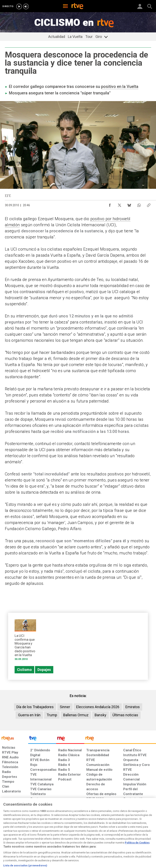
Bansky (100, 715)
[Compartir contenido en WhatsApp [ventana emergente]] (139, 204)
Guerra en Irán (29, 715)
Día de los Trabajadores (35, 707)
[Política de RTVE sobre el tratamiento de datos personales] (25, 835)
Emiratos (133, 707)
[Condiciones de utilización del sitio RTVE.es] (6, 835)
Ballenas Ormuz (76, 715)
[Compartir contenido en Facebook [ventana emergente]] (110, 204)
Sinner (65, 707)
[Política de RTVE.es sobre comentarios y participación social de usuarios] (142, 835)
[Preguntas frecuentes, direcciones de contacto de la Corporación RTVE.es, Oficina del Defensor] (122, 833)
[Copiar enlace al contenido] (149, 204)
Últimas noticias (125, 715)
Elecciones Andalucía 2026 (98, 707)
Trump (52, 715)
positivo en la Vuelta (120, 86)
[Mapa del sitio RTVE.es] (108, 835)
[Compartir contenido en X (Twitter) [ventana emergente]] (120, 204)
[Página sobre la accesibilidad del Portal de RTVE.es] (92, 833)
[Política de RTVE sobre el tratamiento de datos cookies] (48, 835)
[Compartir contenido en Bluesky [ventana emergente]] (129, 204)
